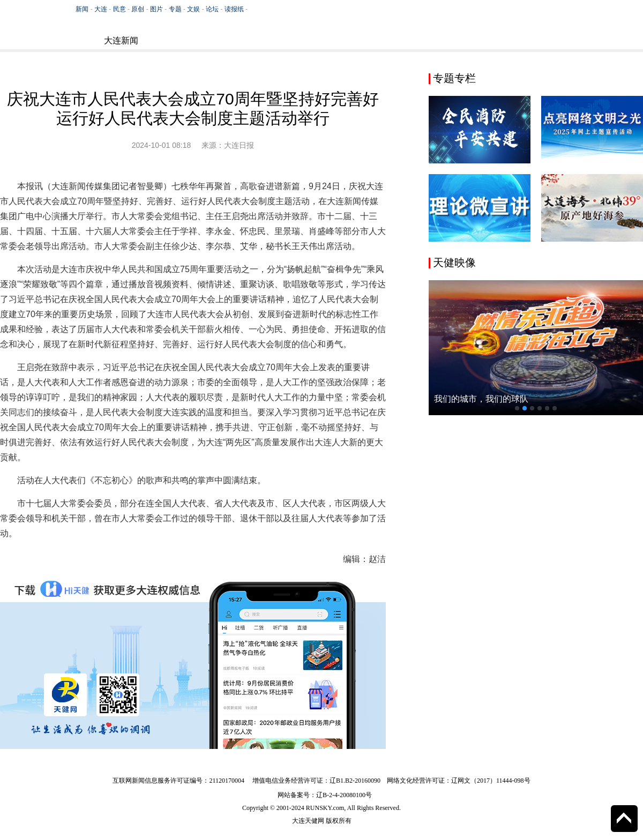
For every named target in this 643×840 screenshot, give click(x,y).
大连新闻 (121, 40)
